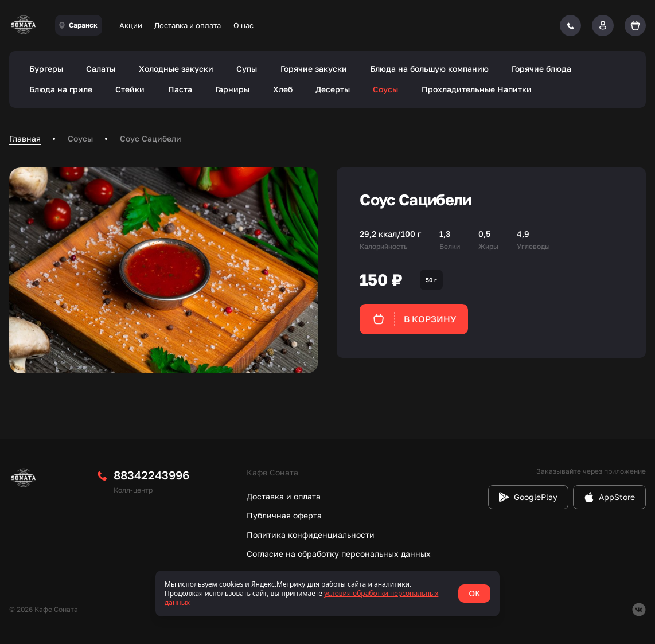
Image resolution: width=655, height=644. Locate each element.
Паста (180, 89)
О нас (243, 25)
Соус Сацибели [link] (151, 138)
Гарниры (232, 89)
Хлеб (283, 89)
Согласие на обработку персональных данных (339, 554)
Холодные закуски (176, 69)
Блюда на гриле (61, 89)
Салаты (101, 69)
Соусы (385, 89)
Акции (131, 25)
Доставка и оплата (188, 25)
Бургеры (46, 69)
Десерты (333, 89)
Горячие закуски (314, 69)
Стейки (130, 89)
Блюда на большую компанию (429, 69)
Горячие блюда (541, 69)
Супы (247, 69)
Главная (25, 138)
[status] (327, 594)
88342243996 (151, 475)
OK (474, 593)
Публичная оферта (284, 515)
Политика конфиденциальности (311, 535)
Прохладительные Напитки (477, 89)
